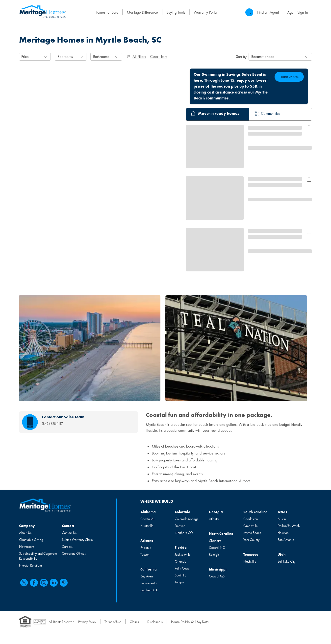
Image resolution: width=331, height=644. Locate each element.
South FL (180, 575)
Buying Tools (176, 12)
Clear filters (159, 57)
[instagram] (44, 583)
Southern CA (149, 590)
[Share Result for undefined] (309, 128)
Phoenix (146, 548)
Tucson (145, 554)
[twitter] (24, 583)
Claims (134, 622)
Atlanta (214, 519)
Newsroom (27, 547)
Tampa (179, 582)
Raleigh (214, 554)
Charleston (251, 519)
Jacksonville (183, 554)
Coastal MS (217, 576)
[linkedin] (54, 583)
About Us (25, 533)
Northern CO (184, 533)
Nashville (250, 561)
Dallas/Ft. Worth (289, 526)
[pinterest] (64, 583)
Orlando (180, 561)
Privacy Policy (87, 622)
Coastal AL (148, 519)
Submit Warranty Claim (77, 540)
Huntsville (147, 526)
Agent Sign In (298, 12)
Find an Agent (268, 12)
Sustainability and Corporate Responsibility (38, 556)
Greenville (251, 526)
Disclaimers (155, 622)
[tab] (214, 114)
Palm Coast (182, 568)
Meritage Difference (142, 12)
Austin (282, 519)
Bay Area (147, 576)
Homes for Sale (106, 12)
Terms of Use (113, 622)
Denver (180, 526)
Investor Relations (31, 565)
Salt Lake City (286, 561)
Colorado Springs (186, 519)
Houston (283, 533)
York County (251, 540)
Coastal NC (217, 548)
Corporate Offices (74, 553)
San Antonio (286, 540)
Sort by (241, 57)
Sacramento (148, 583)
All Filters (136, 57)
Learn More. (289, 77)
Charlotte (215, 541)
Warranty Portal (205, 12)
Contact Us (69, 533)
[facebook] (34, 583)
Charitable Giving (31, 540)
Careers (67, 547)
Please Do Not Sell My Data (190, 622)
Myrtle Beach (252, 533)
